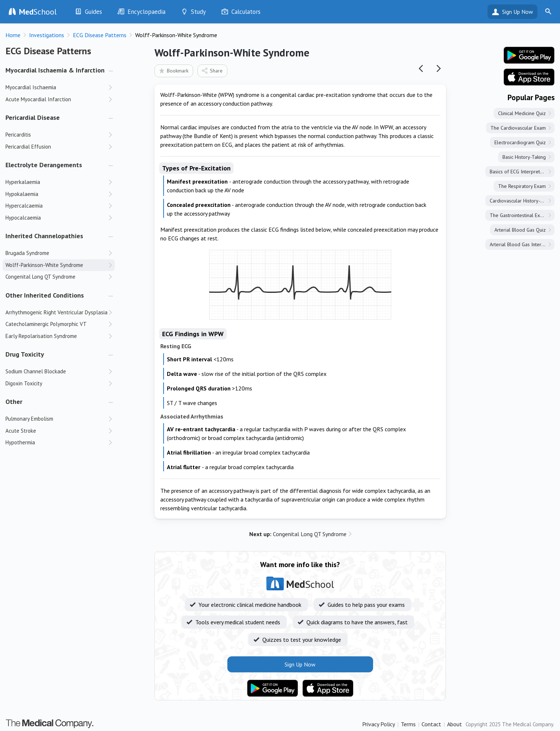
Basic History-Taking (524, 157)
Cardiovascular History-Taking (522, 201)
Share (212, 70)
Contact (431, 724)
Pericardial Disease (33, 117)
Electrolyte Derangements (44, 165)
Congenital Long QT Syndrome (298, 534)
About (455, 724)
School (38, 12)
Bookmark (173, 70)
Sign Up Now (518, 12)
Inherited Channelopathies (44, 236)
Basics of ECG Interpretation (520, 172)
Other (14, 402)
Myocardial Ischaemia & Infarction (55, 70)
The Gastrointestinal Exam (518, 215)
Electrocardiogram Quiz (520, 142)
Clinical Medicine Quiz (522, 113)
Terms (408, 724)
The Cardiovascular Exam (518, 128)
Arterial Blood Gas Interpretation (522, 244)
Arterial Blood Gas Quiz (520, 230)
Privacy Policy (379, 724)
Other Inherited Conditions (45, 295)
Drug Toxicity (25, 354)
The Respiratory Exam (522, 186)
